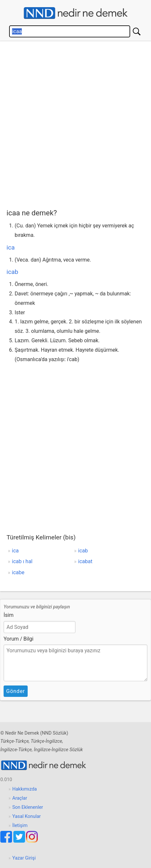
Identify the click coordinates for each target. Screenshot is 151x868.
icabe (18, 572)
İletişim (20, 826)
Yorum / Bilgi (19, 639)
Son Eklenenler (28, 807)
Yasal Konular (27, 816)
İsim (9, 615)
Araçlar (20, 798)
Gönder (16, 691)
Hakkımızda (25, 789)
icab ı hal (22, 561)
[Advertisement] (75, 123)
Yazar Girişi (24, 858)
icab (12, 272)
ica (11, 247)
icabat (85, 561)
